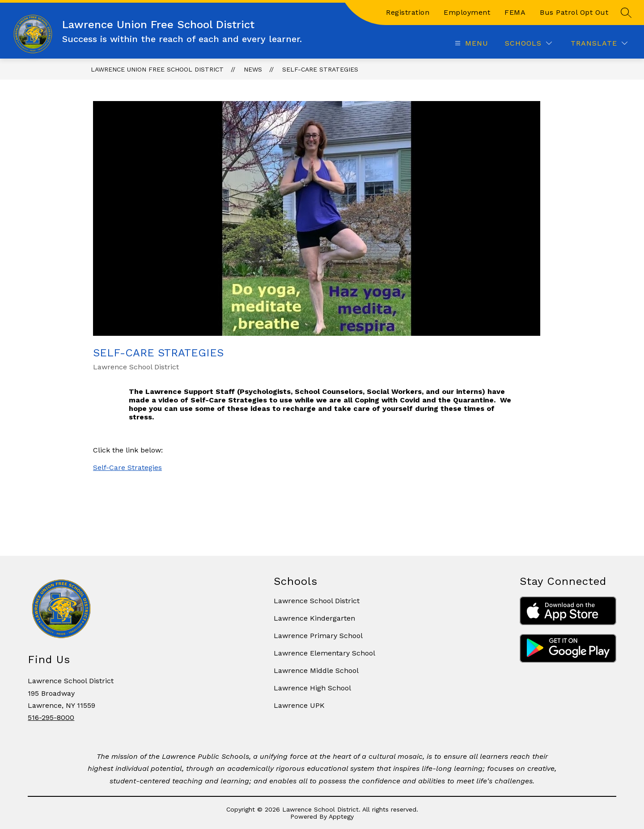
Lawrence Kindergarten (314, 618)
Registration (408, 12)
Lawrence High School (312, 688)
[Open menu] (470, 43)
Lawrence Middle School (316, 670)
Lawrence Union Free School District (157, 69)
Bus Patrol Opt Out (574, 12)
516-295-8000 (51, 717)
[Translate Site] (599, 43)
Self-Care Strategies (320, 69)
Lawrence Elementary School (324, 653)
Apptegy (341, 816)
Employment (467, 12)
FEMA (515, 12)
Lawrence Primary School (318, 636)
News (253, 69)
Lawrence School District (317, 601)
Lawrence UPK (299, 705)
